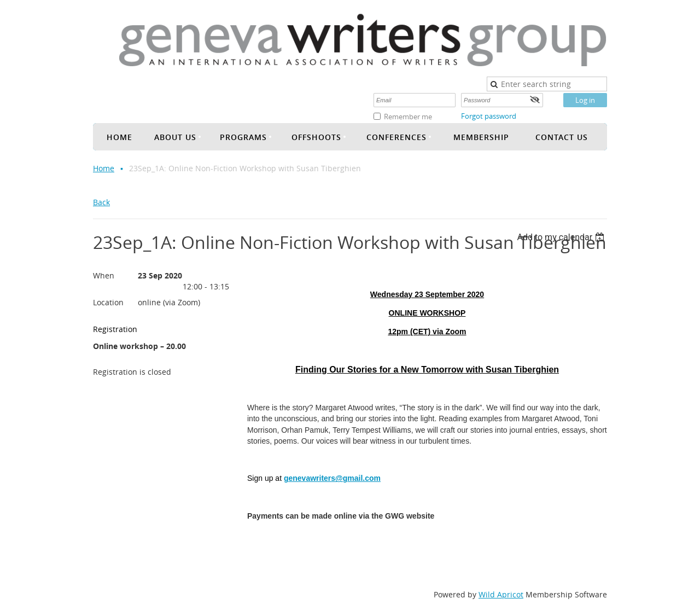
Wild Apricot (501, 594)
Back (101, 202)
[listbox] (562, 237)
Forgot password (489, 116)
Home (104, 168)
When (104, 275)
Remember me (408, 117)
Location (108, 302)
